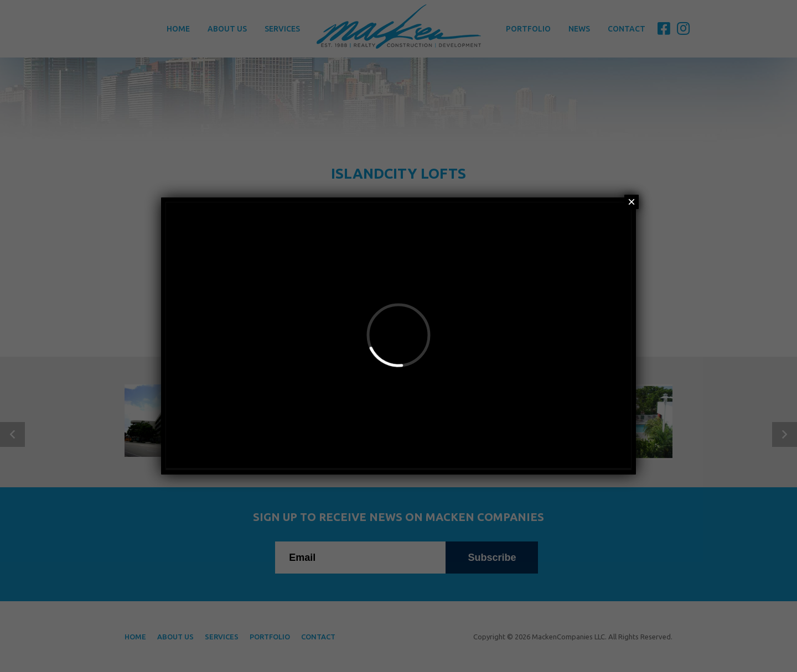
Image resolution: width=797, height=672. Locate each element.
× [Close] (632, 202)
